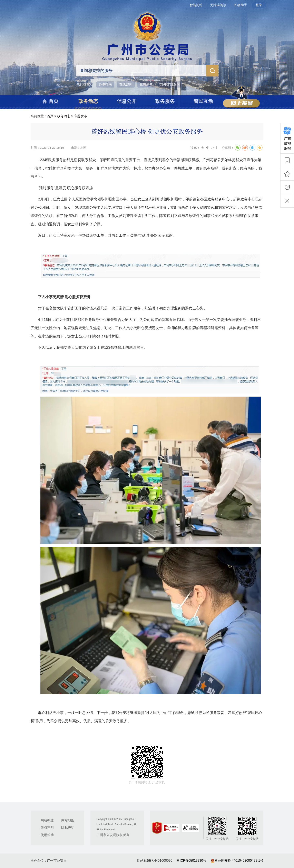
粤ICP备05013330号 (191, 861)
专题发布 (80, 116)
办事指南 (105, 84)
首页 (50, 116)
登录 (259, 5)
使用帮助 (47, 835)
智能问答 (196, 5)
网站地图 (68, 820)
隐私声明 (68, 828)
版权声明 (47, 828)
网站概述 (47, 820)
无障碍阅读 (218, 5)
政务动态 (64, 116)
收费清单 (146, 84)
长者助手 (241, 5)
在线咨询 (126, 84)
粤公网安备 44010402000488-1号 (237, 861)
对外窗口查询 (170, 84)
